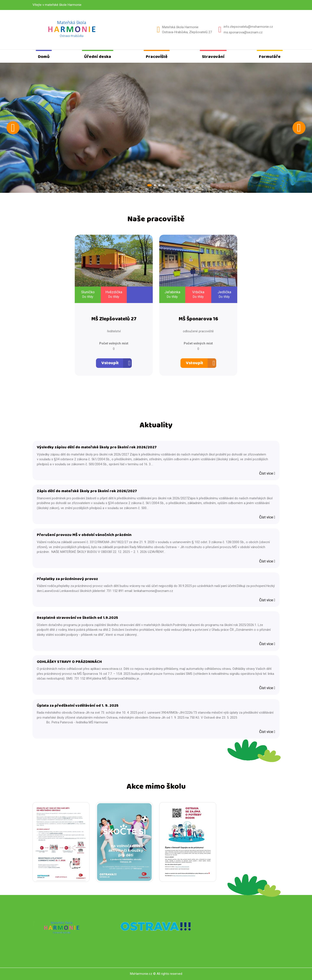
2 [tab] (155, 185)
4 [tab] (164, 185)
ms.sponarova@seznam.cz (243, 32)
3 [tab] (159, 185)
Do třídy (88, 297)
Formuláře (270, 57)
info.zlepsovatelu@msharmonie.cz (248, 27)
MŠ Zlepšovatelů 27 (114, 319)
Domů (44, 57)
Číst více (267, 473)
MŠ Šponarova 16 (198, 319)
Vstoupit (110, 363)
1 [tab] (149, 185)
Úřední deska (98, 57)
